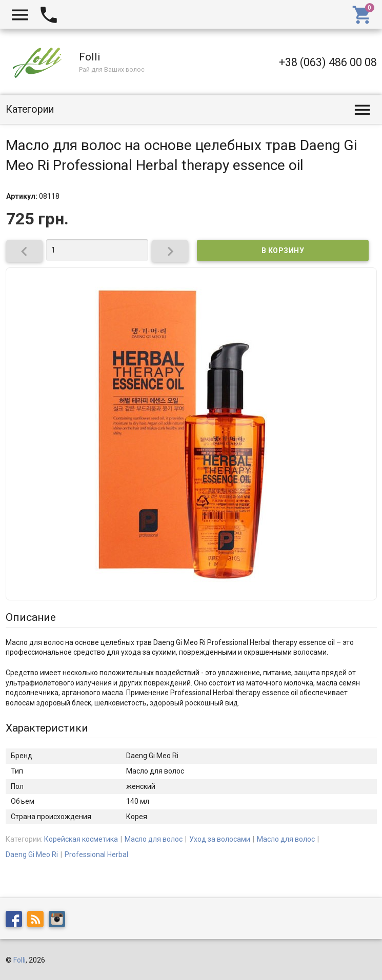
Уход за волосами (220, 839)
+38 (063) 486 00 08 (328, 62)
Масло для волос (154, 839)
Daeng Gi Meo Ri (32, 854)
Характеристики (47, 728)
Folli (19, 960)
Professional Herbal (96, 854)
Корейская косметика (81, 839)
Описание (31, 617)
